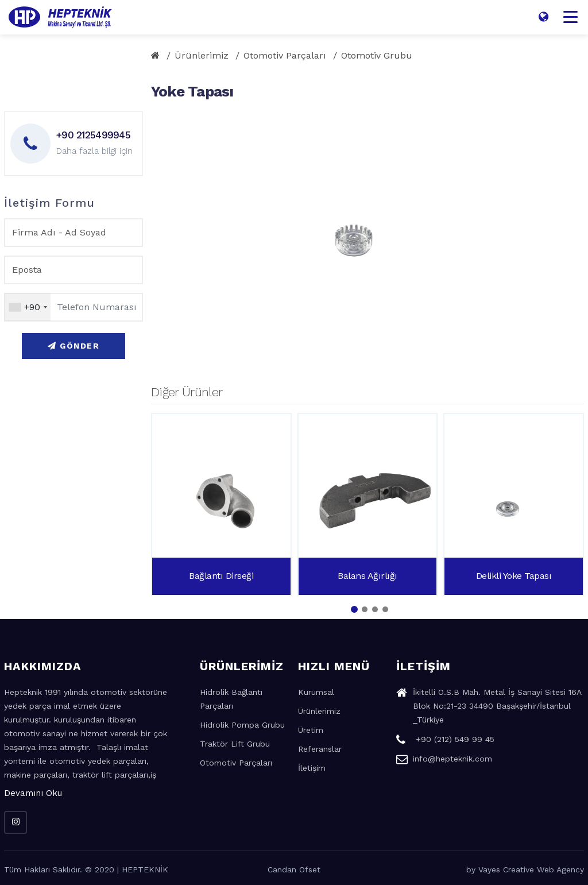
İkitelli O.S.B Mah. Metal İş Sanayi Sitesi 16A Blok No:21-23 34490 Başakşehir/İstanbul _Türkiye (489, 708)
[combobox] (28, 307)
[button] (354, 609)
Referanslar (320, 749)
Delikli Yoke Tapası (514, 576)
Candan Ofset (294, 869)
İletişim (312, 768)
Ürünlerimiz (202, 55)
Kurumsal (316, 692)
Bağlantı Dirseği (221, 576)
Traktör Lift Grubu (235, 744)
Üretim (311, 730)
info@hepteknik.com (444, 760)
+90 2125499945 (93, 135)
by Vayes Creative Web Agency (525, 869)
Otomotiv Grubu (377, 55)
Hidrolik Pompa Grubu (242, 725)
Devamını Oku (33, 793)
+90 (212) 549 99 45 (445, 741)
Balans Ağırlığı (367, 576)
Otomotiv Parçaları (285, 55)
